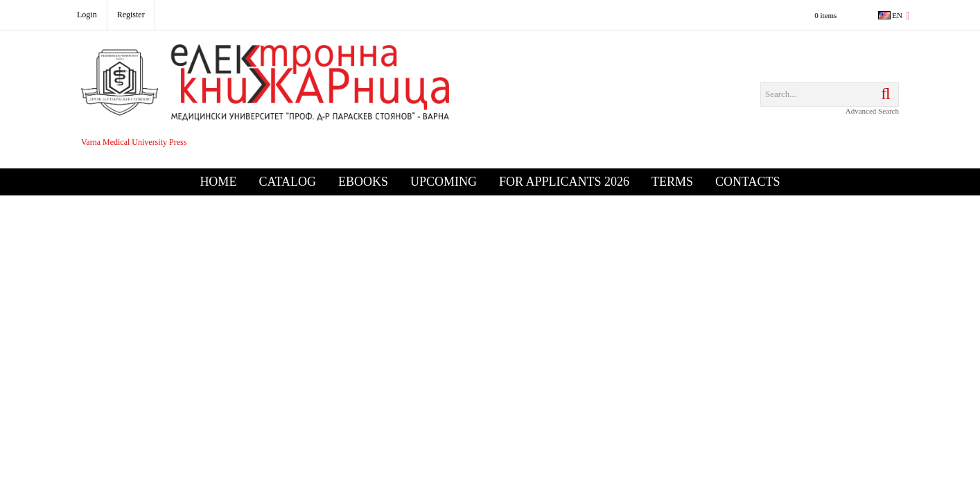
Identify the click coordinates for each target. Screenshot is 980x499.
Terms (672, 182)
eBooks (363, 182)
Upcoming (444, 182)
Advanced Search (872, 111)
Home (218, 182)
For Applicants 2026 (564, 182)
